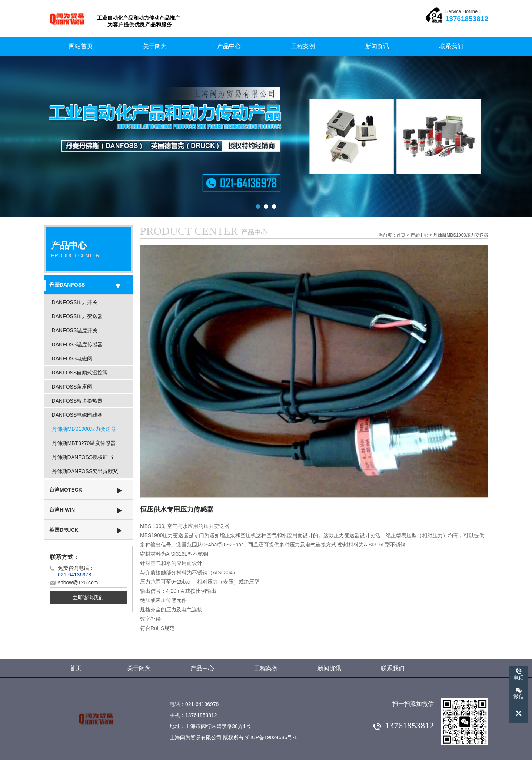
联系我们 (451, 46)
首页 (401, 235)
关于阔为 (155, 46)
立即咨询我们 (88, 598)
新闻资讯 (377, 46)
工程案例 (303, 46)
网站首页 (81, 46)
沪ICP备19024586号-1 (271, 737)
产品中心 (229, 46)
